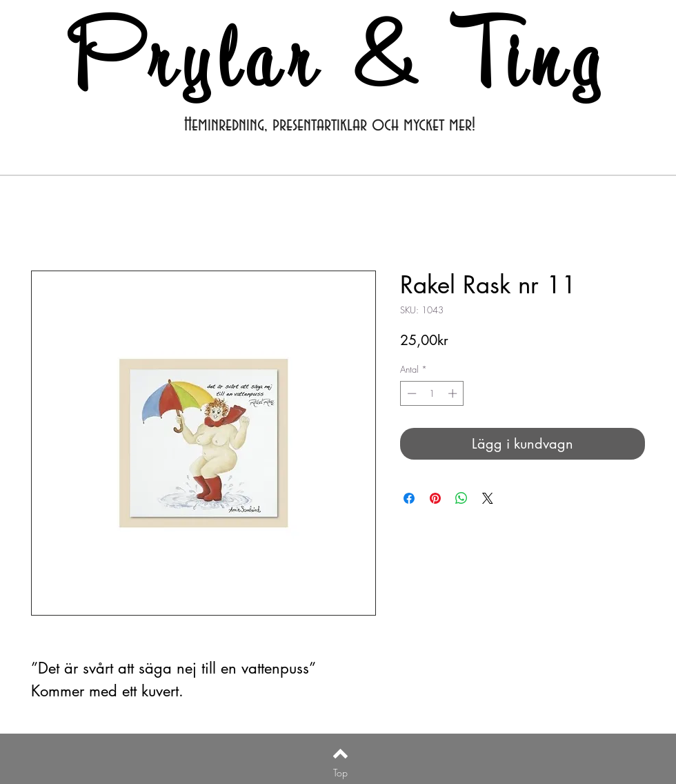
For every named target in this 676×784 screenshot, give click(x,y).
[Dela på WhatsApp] (461, 498)
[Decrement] (410, 393)
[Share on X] (488, 498)
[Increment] (454, 393)
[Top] (340, 773)
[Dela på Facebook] (409, 498)
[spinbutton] (432, 393)
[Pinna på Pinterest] (435, 498)
